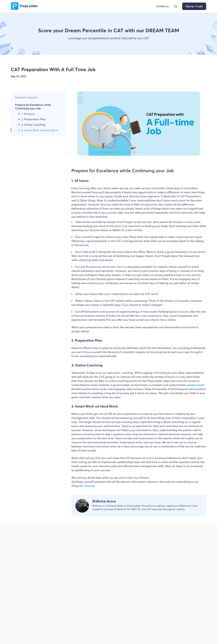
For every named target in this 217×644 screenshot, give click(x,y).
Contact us (162, 6)
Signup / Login (194, 6)
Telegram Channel (83, 486)
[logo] (24, 6)
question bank (195, 385)
